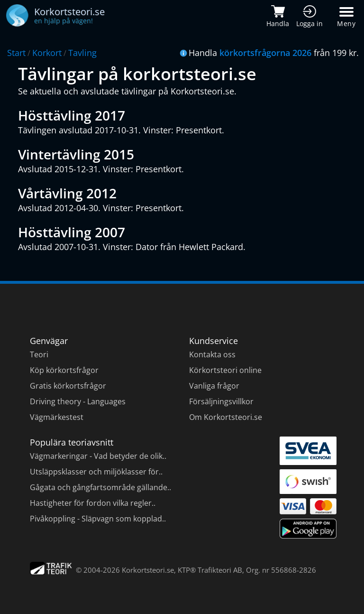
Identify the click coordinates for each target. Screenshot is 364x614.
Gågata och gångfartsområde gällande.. (100, 487)
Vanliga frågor (214, 386)
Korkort (47, 53)
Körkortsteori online (225, 370)
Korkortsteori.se (148, 570)
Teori (39, 354)
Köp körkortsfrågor (64, 370)
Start (16, 53)
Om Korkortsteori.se (226, 417)
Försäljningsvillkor (221, 401)
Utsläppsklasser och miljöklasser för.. (96, 472)
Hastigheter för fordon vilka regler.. (93, 503)
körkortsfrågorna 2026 (265, 53)
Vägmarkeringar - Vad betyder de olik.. (98, 456)
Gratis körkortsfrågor (68, 386)
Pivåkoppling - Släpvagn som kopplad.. (98, 519)
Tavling (82, 53)
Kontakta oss (212, 354)
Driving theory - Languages (78, 401)
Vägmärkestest (57, 417)
